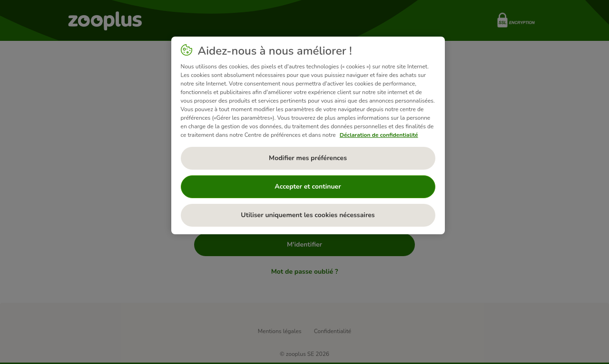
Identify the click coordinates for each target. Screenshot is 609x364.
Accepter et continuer (308, 187)
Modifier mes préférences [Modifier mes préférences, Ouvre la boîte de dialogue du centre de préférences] (308, 158)
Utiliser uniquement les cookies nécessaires (308, 215)
